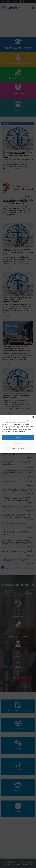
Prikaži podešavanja (18, 448)
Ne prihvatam (18, 443)
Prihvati (18, 438)
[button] (33, 417)
